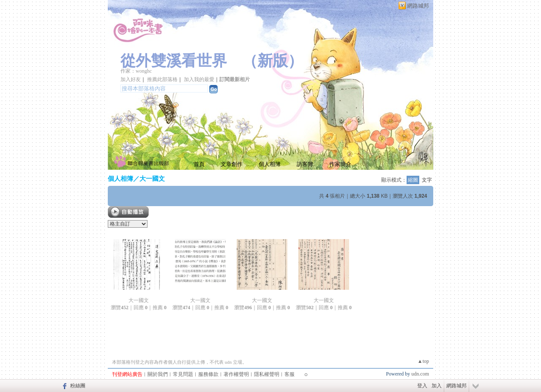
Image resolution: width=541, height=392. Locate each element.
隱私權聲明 (267, 374)
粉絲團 (78, 386)
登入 (422, 386)
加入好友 (131, 79)
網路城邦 (418, 6)
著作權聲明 (236, 374)
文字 (427, 180)
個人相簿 (270, 164)
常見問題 (183, 374)
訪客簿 (305, 164)
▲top (423, 361)
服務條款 (208, 374)
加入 (437, 386)
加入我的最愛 (199, 79)
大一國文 (152, 178)
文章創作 (232, 164)
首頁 (199, 164)
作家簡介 (340, 164)
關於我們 (158, 374)
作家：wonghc (136, 71)
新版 (273, 61)
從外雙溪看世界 (174, 61)
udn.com (420, 374)
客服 (290, 374)
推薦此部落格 (162, 79)
